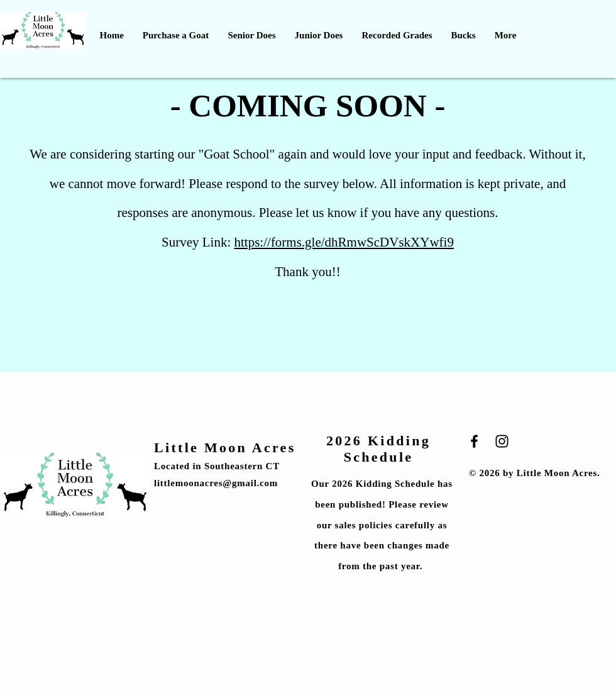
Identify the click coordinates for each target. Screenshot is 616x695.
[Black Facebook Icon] (474, 441)
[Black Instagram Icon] (502, 441)
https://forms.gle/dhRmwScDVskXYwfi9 (344, 242)
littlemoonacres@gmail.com (216, 483)
